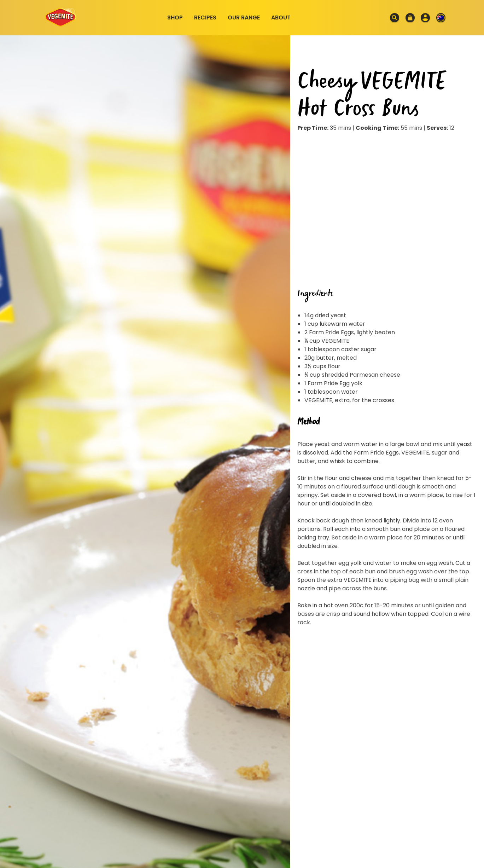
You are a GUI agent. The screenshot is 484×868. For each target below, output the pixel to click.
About (281, 18)
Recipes (205, 18)
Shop (175, 18)
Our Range (244, 18)
